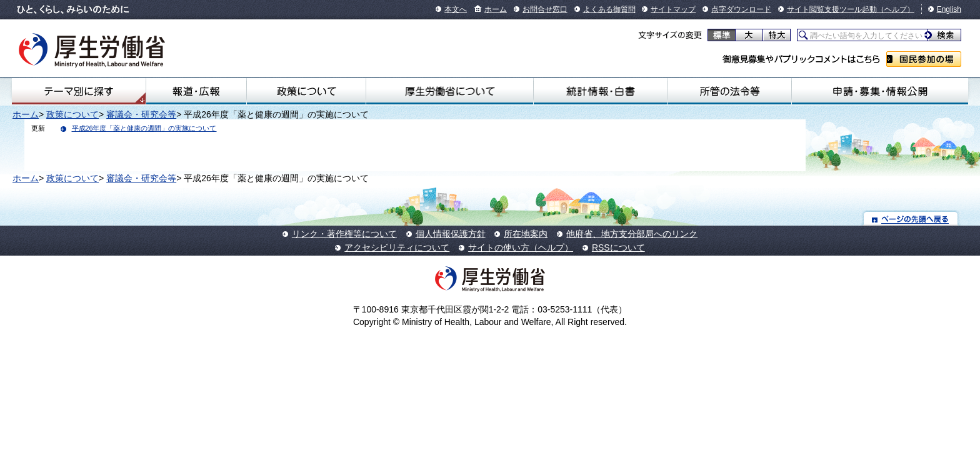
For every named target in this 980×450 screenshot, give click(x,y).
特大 (777, 35)
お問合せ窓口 (545, 9)
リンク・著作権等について (344, 234)
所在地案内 (526, 234)
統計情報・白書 (600, 91)
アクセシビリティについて (397, 247)
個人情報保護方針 (451, 234)
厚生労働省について (450, 91)
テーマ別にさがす (79, 91)
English (949, 9)
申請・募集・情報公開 (880, 91)
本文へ (456, 9)
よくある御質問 (609, 9)
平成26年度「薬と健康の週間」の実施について (144, 128)
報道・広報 (196, 91)
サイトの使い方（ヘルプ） (521, 247)
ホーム (496, 9)
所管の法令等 (729, 91)
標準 (722, 35)
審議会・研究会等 (141, 114)
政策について (306, 91)
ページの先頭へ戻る (911, 218)
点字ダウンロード (741, 9)
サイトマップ (673, 9)
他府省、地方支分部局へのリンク (632, 234)
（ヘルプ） (896, 9)
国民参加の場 (924, 59)
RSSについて (618, 247)
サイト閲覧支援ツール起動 (832, 9)
